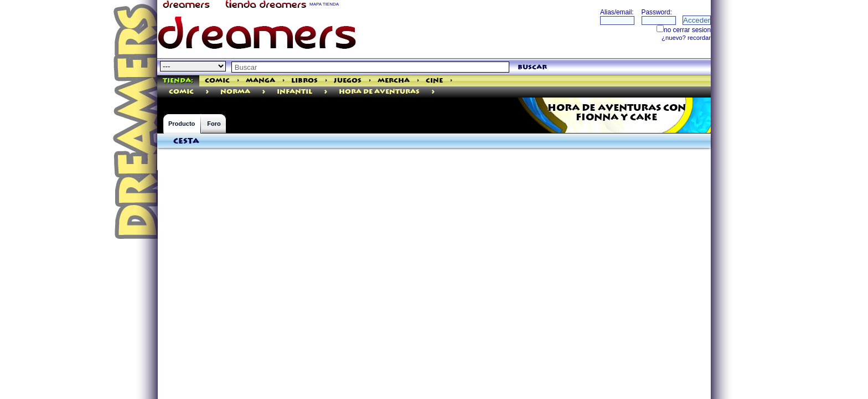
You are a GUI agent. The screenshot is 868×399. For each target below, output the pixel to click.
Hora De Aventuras (379, 92)
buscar (532, 67)
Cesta (186, 141)
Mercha (394, 81)
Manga (260, 81)
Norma (235, 92)
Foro (214, 124)
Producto (182, 124)
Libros (304, 81)
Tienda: (178, 81)
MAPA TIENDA (324, 4)
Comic (217, 81)
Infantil (294, 92)
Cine (434, 81)
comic (181, 92)
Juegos (348, 81)
